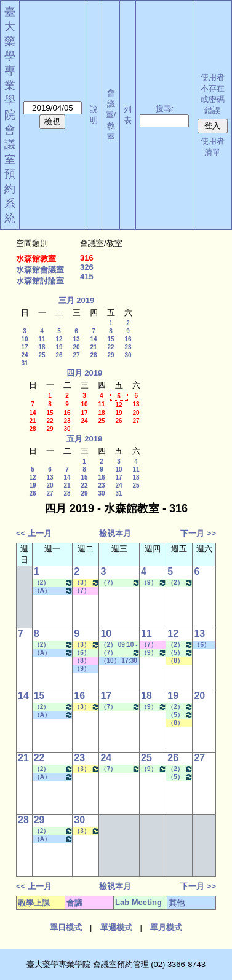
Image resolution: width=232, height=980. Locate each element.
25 (42, 355)
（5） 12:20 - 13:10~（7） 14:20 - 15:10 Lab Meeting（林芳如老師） (180, 653)
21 (93, 347)
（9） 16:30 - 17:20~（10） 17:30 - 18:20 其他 (86, 669)
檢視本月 (115, 533)
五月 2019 (85, 439)
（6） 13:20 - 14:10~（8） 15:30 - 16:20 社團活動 (204, 645)
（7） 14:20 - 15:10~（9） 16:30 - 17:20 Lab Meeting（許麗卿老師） (120, 583)
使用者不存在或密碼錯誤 (213, 94)
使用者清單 (213, 147)
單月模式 (166, 927)
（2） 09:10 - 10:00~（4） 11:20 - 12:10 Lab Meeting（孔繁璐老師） (54, 583)
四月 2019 (85, 373)
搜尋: (165, 109)
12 (59, 339)
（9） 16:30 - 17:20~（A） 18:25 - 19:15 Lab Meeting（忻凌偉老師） (154, 583)
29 (110, 355)
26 (59, 355)
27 (76, 355)
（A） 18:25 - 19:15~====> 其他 (54, 591)
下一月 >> (198, 533)
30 (128, 355)
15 (110, 339)
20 (76, 347)
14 (93, 339)
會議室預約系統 (10, 174)
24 (24, 355)
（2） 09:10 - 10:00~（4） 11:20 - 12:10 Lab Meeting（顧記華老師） (180, 583)
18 (42, 347)
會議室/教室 (111, 115)
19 (59, 347)
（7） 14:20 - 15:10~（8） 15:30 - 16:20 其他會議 (86, 591)
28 (93, 355)
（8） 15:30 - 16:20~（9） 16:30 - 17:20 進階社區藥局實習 (180, 661)
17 (24, 347)
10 (24, 339)
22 (110, 347)
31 (24, 363)
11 (42, 339)
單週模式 (116, 927)
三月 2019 (77, 300)
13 (76, 339)
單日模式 (66, 927)
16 (128, 339)
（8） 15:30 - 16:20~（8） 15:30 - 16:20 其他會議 (86, 661)
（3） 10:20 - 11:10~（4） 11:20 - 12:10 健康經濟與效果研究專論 (87, 583)
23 (128, 347)
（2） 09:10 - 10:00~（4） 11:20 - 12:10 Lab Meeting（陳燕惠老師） (119, 645)
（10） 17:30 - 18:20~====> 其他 (119, 661)
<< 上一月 (34, 533)
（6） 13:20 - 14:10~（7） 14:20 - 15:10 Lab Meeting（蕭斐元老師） (86, 653)
